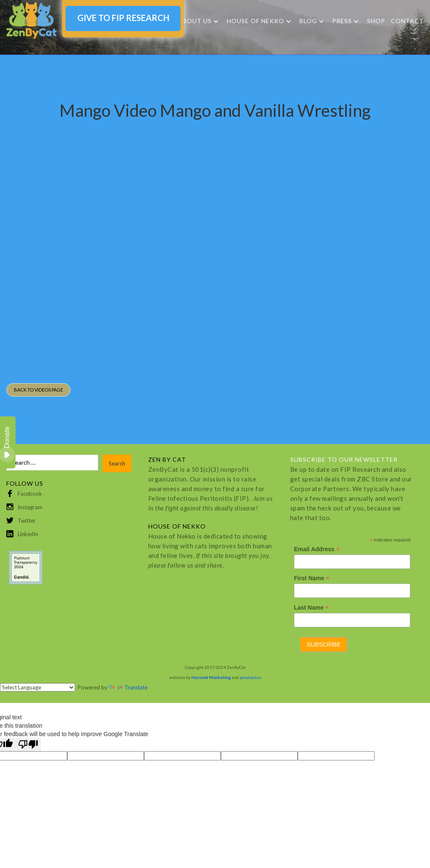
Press (342, 21)
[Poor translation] (28, 745)
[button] (198, 21)
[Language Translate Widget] (38, 687)
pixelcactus (250, 677)
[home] (31, 20)
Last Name (311, 608)
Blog (308, 21)
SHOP (376, 21)
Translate (128, 687)
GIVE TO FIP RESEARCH (123, 18)
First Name (312, 578)
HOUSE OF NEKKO (256, 21)
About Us (195, 21)
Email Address (317, 549)
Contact (407, 21)
